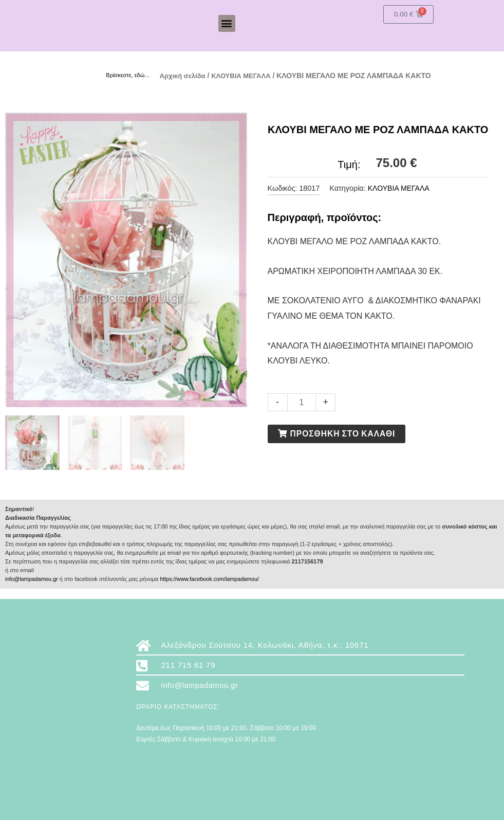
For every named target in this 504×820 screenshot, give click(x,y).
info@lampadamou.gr (32, 579)
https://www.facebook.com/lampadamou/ (212, 579)
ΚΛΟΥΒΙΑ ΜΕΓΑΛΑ (247, 76)
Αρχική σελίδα (184, 76)
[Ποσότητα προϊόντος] (302, 402)
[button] (227, 23)
